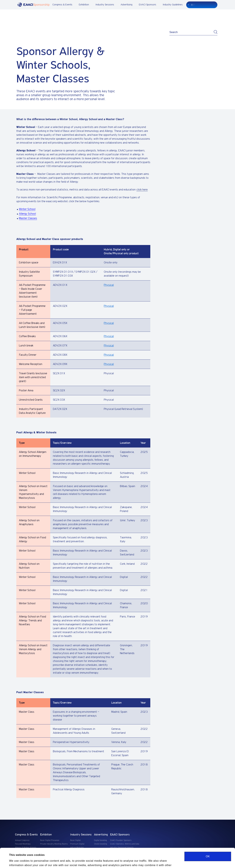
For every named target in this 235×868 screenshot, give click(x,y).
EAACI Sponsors (148, 5)
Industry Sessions (105, 5)
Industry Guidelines (173, 5)
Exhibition (84, 5)
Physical (109, 285)
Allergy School (27, 214)
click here (142, 190)
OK (208, 838)
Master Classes (28, 218)
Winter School (27, 209)
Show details (18, 861)
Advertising (126, 5)
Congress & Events (62, 5)
